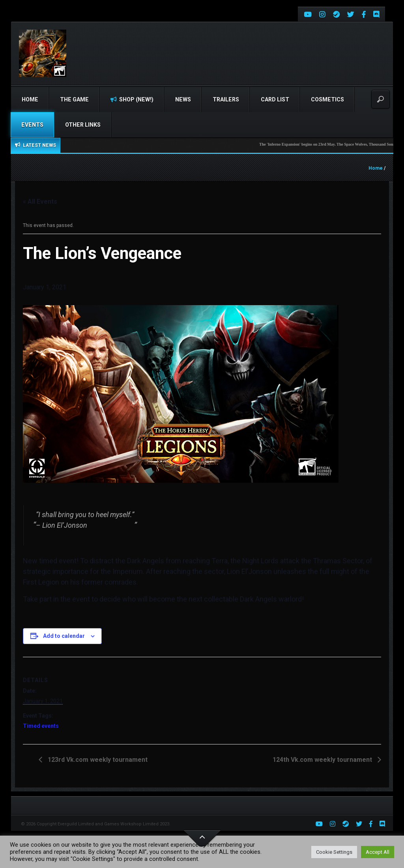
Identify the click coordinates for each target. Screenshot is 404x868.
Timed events (41, 726)
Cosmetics (327, 99)
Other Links (83, 125)
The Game (74, 99)
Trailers (226, 99)
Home (30, 99)
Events (32, 125)
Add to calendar (64, 636)
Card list (275, 99)
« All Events (40, 202)
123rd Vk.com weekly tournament (97, 760)
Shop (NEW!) (132, 99)
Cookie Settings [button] (334, 852)
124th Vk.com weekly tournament (323, 760)
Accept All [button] (378, 852)
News (183, 99)
